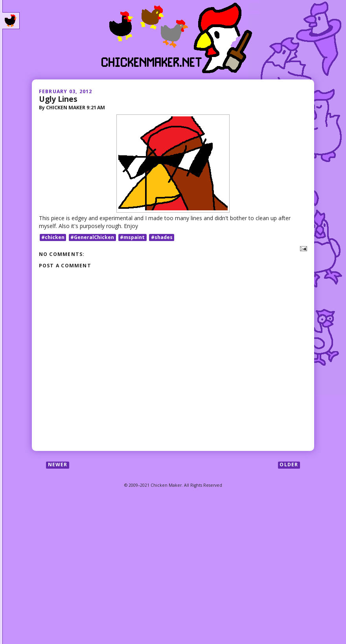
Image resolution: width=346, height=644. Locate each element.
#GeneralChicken (92, 237)
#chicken (53, 237)
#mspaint (132, 237)
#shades (162, 237)
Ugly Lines (58, 99)
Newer (58, 465)
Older (289, 465)
